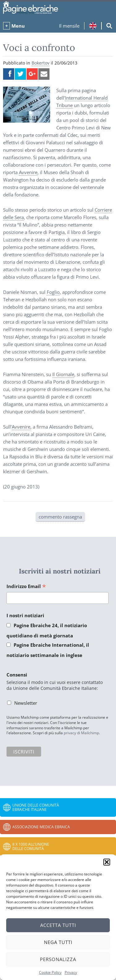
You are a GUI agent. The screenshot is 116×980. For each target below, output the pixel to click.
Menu (18, 26)
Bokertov (41, 63)
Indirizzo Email (26, 587)
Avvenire (28, 172)
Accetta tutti (58, 925)
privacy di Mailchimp (81, 733)
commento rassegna (60, 517)
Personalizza (58, 959)
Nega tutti (58, 942)
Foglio (53, 292)
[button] (107, 862)
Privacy (71, 972)
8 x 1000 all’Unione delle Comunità (31, 846)
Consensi (17, 675)
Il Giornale (63, 374)
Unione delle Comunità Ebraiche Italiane (36, 807)
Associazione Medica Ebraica (41, 827)
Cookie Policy (50, 972)
